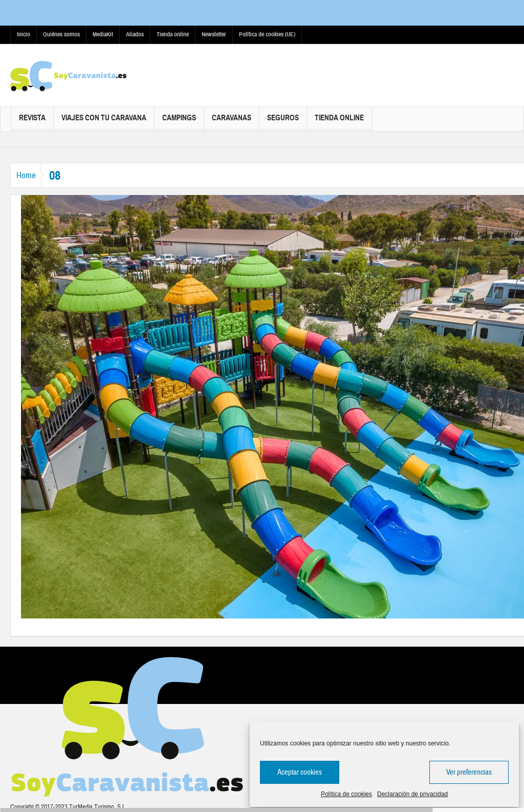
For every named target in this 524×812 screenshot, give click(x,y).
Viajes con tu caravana (104, 122)
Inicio (24, 34)
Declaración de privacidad (412, 794)
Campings (179, 122)
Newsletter (214, 34)
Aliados (135, 34)
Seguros (283, 122)
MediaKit (103, 34)
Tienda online (173, 34)
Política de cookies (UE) (267, 34)
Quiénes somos (61, 34)
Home (31, 175)
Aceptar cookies (300, 772)
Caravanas (232, 122)
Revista (32, 122)
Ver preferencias (469, 772)
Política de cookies (346, 794)
